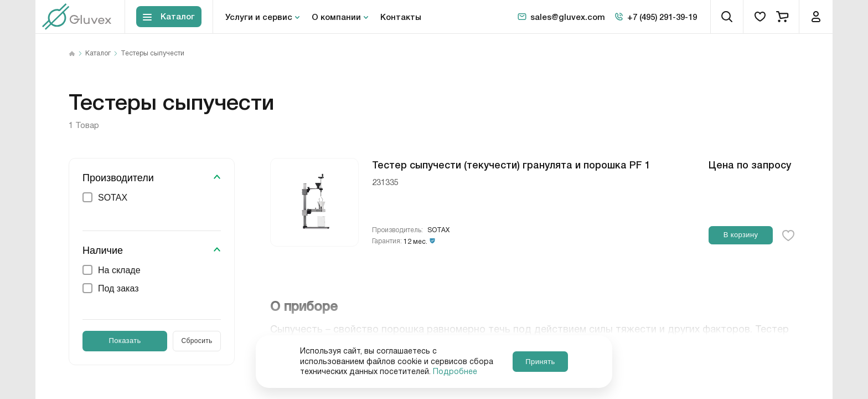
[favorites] (760, 17)
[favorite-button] (788, 236)
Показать (125, 341)
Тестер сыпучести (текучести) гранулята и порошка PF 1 (511, 164)
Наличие (103, 250)
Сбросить (197, 341)
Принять (540, 362)
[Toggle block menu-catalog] (169, 17)
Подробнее (455, 372)
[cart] (782, 17)
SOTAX (438, 230)
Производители (118, 178)
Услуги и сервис (259, 17)
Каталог (98, 54)
